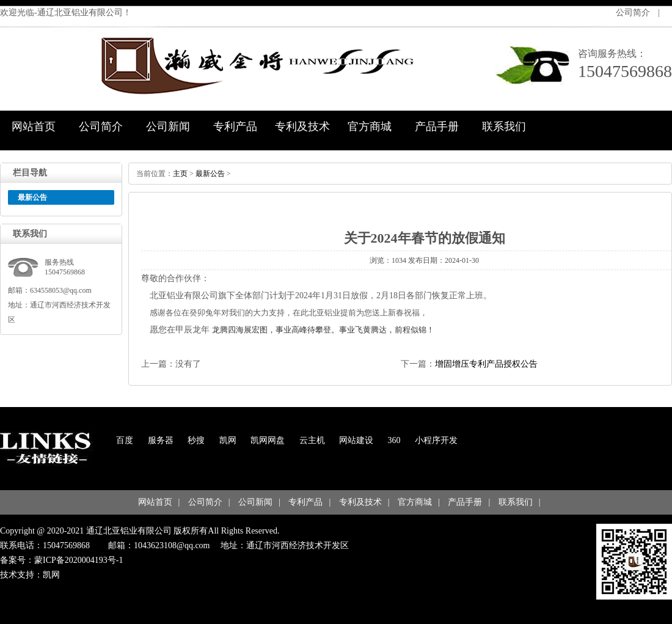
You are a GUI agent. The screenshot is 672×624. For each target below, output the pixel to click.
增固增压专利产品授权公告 (486, 364)
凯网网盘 (268, 440)
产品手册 (437, 127)
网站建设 (356, 440)
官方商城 (370, 127)
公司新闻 (168, 127)
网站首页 (34, 127)
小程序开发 (436, 440)
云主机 (312, 440)
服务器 (161, 440)
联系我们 (504, 127)
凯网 (228, 440)
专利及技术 (302, 127)
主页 (180, 174)
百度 (125, 440)
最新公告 (210, 174)
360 (394, 440)
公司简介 (633, 13)
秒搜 (196, 440)
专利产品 (235, 127)
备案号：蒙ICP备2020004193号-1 (61, 560)
